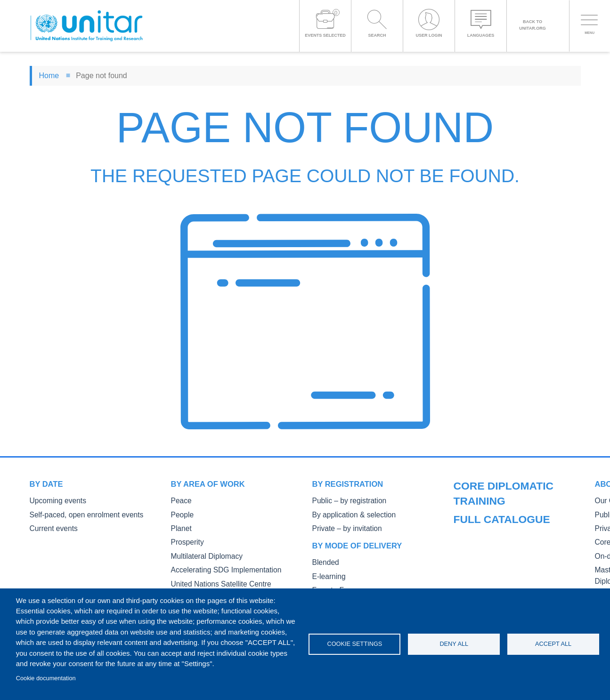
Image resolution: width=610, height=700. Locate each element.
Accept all (553, 644)
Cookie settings (354, 644)
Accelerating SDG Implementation (219, 567)
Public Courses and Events (492, 528)
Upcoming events (54, 501)
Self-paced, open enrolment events (79, 514)
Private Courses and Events (493, 542)
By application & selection (349, 514)
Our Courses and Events (488, 515)
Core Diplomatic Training (488, 555)
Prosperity (185, 541)
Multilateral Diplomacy (202, 554)
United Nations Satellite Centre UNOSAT (228, 581)
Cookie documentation (46, 678)
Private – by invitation (342, 527)
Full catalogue (488, 484)
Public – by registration (345, 501)
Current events (51, 527)
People (181, 514)
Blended (324, 561)
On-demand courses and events (499, 568)
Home (49, 76)
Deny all (454, 644)
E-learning (327, 575)
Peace (180, 501)
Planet (180, 527)
